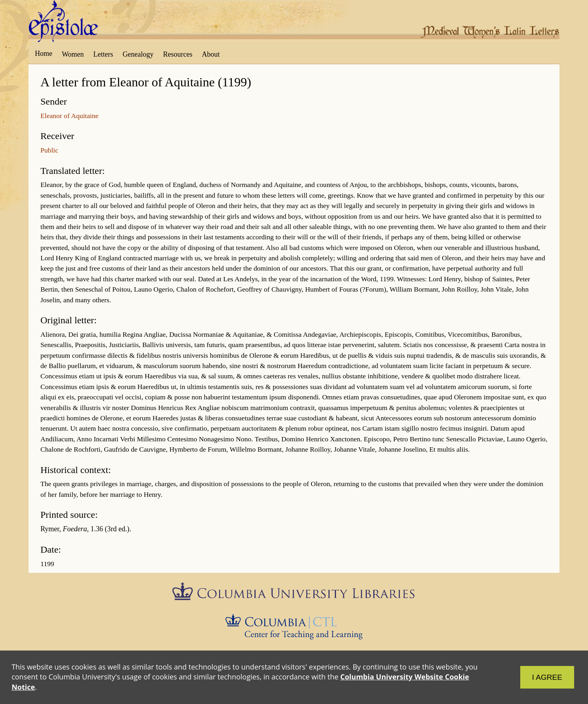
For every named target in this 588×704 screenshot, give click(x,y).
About (211, 54)
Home (44, 53)
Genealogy (138, 54)
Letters (103, 54)
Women (73, 54)
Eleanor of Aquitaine (70, 116)
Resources (178, 54)
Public (49, 150)
